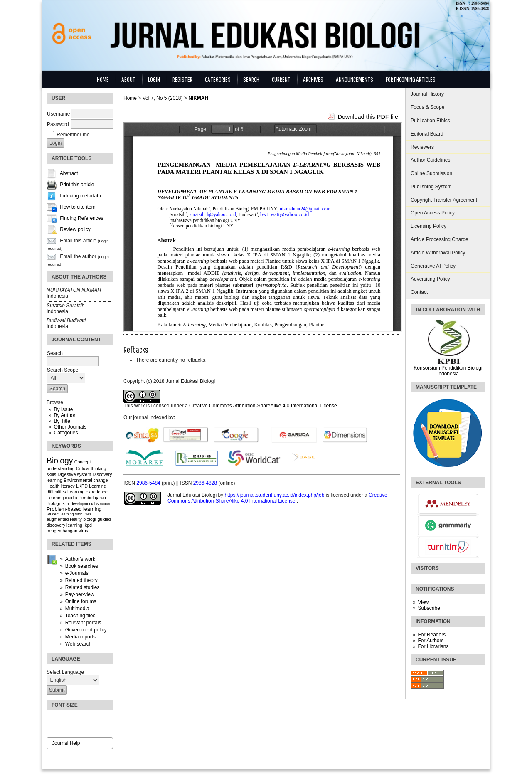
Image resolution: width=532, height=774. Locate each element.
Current (281, 79)
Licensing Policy (429, 226)
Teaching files (80, 616)
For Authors (431, 641)
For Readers (432, 635)
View (423, 602)
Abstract (69, 174)
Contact (419, 292)
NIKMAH (198, 98)
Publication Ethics (430, 121)
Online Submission (431, 173)
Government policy (86, 630)
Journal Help (66, 743)
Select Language (65, 672)
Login (154, 79)
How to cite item (78, 207)
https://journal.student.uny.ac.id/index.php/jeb (275, 495)
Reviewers (422, 147)
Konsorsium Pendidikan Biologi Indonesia (448, 371)
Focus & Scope (427, 107)
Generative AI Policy (433, 266)
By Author (64, 415)
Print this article (77, 185)
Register (182, 79)
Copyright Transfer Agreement (444, 200)
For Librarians (433, 646)
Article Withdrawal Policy (438, 253)
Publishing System (431, 187)
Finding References (81, 219)
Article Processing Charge (440, 239)
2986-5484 (149, 483)
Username (58, 114)
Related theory (81, 580)
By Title (62, 421)
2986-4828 (206, 483)
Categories (66, 433)
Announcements (355, 79)
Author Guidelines (430, 160)
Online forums (81, 601)
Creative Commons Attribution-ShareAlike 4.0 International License (263, 406)
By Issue (63, 409)
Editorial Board (427, 134)
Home (103, 79)
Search (251, 79)
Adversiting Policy (430, 279)
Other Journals (70, 427)
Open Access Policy (433, 213)
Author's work (80, 559)
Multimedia (77, 609)
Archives (313, 79)
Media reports (80, 637)
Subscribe (429, 608)
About (128, 79)
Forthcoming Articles (411, 79)
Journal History (427, 94)
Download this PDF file (368, 117)
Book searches (82, 566)
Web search (79, 644)
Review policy (75, 230)
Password (58, 124)
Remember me (73, 135)
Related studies (83, 587)
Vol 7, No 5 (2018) (163, 98)
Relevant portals (83, 623)
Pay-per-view (80, 594)
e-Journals (77, 573)
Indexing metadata (80, 196)
